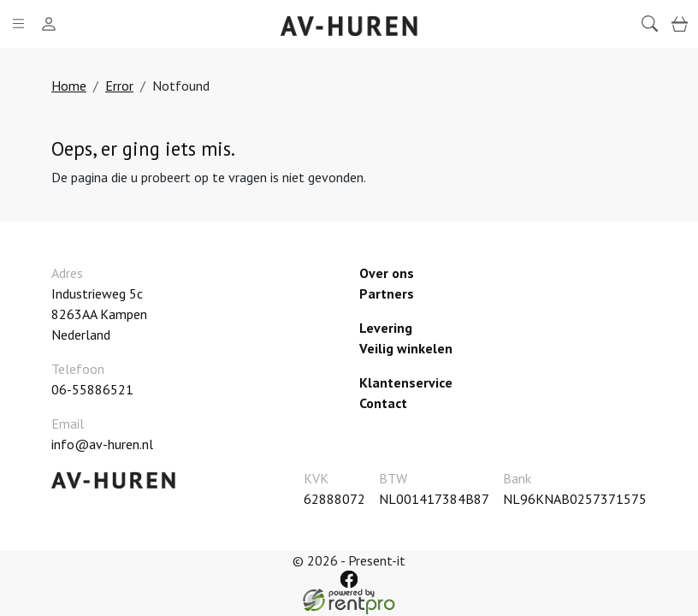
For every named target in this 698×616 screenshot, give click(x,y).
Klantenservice (406, 382)
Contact (383, 403)
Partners (387, 293)
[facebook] (349, 579)
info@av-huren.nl (102, 444)
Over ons (387, 273)
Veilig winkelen (406, 348)
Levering (386, 328)
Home (69, 86)
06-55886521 (92, 389)
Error (119, 86)
